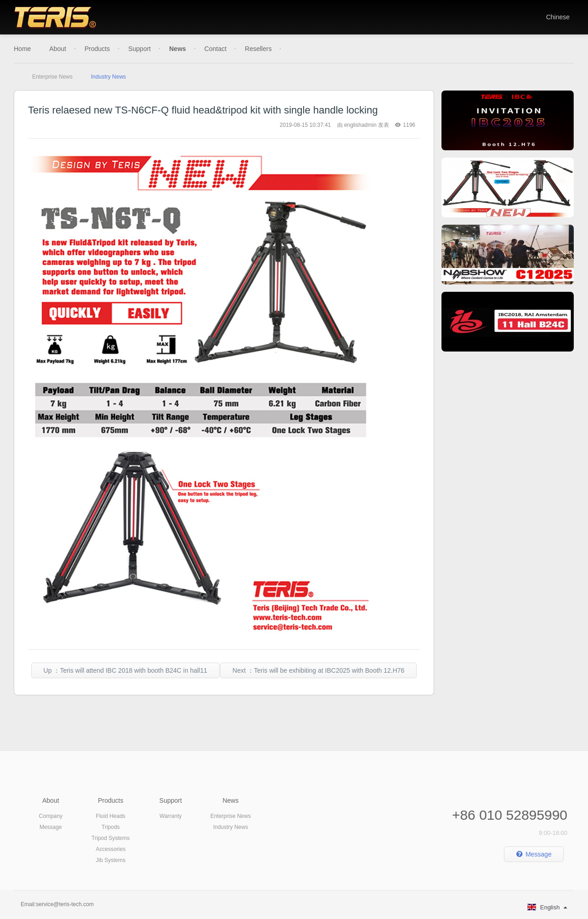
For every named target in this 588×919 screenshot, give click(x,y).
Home (22, 49)
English (547, 908)
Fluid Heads (111, 816)
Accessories (110, 849)
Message (51, 827)
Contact (215, 49)
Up (125, 670)
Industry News (108, 77)
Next (318, 670)
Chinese (558, 17)
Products (97, 49)
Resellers (258, 49)
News (178, 49)
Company (51, 816)
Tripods (111, 827)
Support (139, 49)
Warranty (170, 816)
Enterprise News (52, 77)
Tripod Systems (110, 838)
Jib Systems (110, 860)
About (58, 49)
